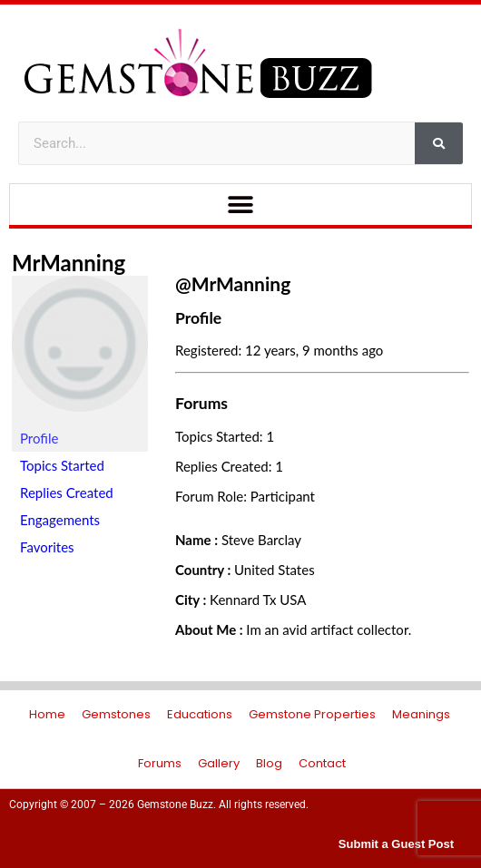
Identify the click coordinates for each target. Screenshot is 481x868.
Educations (200, 714)
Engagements (60, 520)
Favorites (47, 547)
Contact (322, 763)
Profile (39, 438)
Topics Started (62, 465)
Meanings (421, 714)
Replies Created (67, 493)
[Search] (439, 143)
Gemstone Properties (312, 714)
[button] (241, 205)
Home (47, 714)
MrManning (69, 263)
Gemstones (116, 714)
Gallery (219, 763)
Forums (160, 763)
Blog (269, 763)
